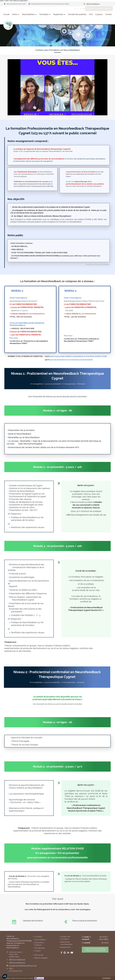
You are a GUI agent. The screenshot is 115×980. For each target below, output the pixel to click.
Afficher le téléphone (93, 4)
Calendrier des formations (33, 920)
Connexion (106, 978)
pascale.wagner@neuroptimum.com (23, 966)
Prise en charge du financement (85, 920)
